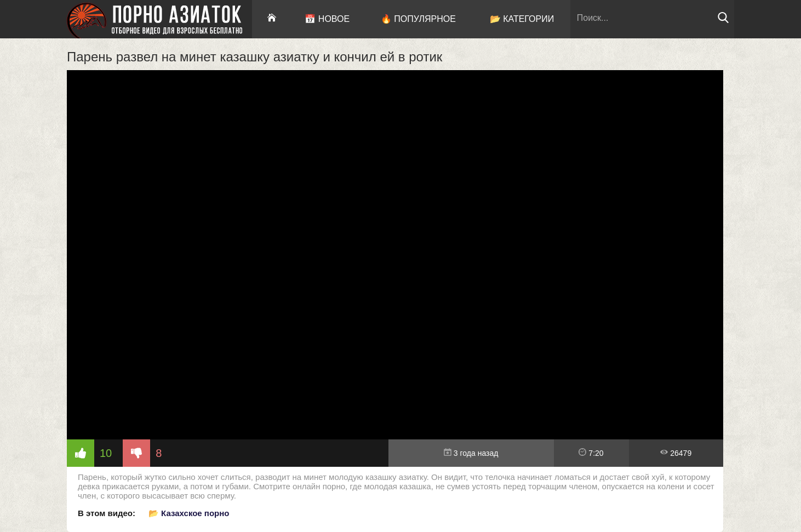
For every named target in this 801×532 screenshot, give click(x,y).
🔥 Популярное (418, 19)
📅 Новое (327, 19)
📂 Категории (522, 19)
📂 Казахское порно (189, 513)
